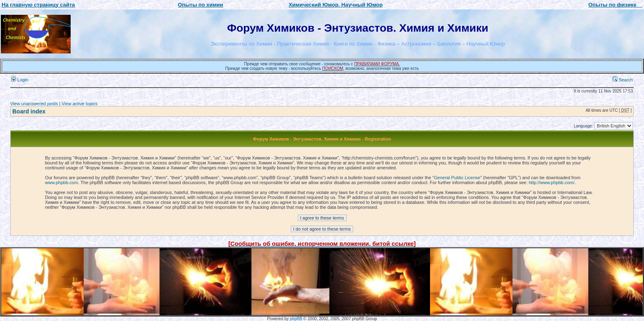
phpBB (296, 319)
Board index (29, 111)
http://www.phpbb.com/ (551, 182)
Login (20, 80)
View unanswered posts (34, 104)
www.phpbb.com (61, 182)
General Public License (457, 178)
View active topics (79, 104)
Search (623, 80)
